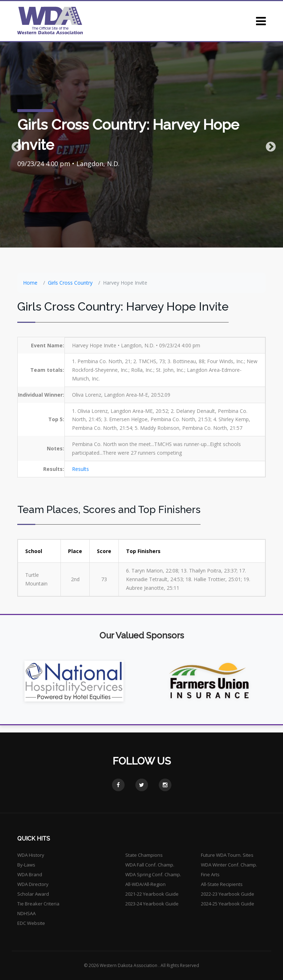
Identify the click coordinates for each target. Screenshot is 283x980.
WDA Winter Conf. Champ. (229, 865)
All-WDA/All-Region (145, 884)
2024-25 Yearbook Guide (228, 904)
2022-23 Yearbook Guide (228, 894)
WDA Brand (30, 874)
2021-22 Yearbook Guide (152, 894)
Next (269, 145)
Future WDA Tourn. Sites (227, 855)
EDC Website (31, 923)
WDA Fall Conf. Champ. (150, 865)
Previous (14, 145)
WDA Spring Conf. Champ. (153, 874)
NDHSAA (26, 913)
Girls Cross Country (70, 283)
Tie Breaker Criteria (38, 904)
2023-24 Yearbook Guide (152, 904)
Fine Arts (210, 874)
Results (80, 469)
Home (30, 283)
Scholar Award (33, 894)
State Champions (144, 855)
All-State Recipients (222, 884)
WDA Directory (33, 884)
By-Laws (26, 865)
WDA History (31, 855)
